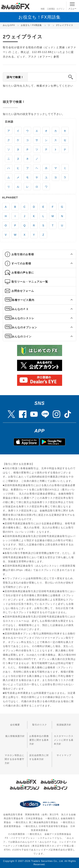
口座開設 (51, 6)
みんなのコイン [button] (22, 336)
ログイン (60, 6)
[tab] (39, 254)
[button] (68, 254)
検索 (42, 6)
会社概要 (15, 725)
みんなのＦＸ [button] (20, 309)
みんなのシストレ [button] (23, 318)
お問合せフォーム (23, 291)
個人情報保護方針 (15, 736)
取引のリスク (40, 725)
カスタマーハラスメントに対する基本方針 (64, 740)
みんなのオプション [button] (24, 327)
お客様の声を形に (23, 273)
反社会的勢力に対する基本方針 (39, 757)
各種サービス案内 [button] (23, 300)
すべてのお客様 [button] (21, 263)
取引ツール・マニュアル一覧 (30, 282)
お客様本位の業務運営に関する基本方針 (39, 740)
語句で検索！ (15, 77)
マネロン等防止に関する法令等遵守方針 (14, 759)
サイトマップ (64, 755)
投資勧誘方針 (64, 725)
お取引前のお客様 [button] (23, 254)
